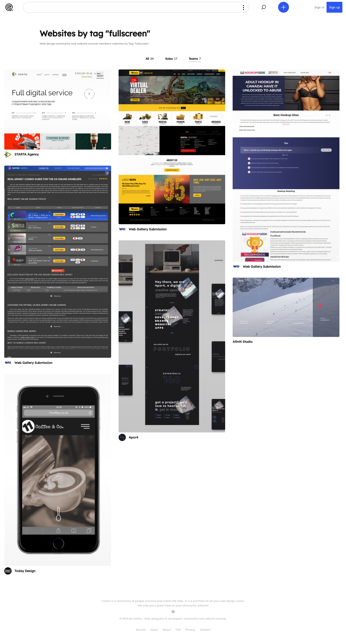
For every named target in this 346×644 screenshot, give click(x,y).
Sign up (334, 7)
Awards (141, 630)
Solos (171, 59)
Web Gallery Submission (148, 229)
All (150, 59)
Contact (205, 630)
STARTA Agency (27, 154)
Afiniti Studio (243, 342)
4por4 (134, 437)
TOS (178, 630)
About (167, 630)
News (154, 630)
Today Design (25, 571)
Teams (195, 59)
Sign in (320, 7)
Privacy (190, 630)
